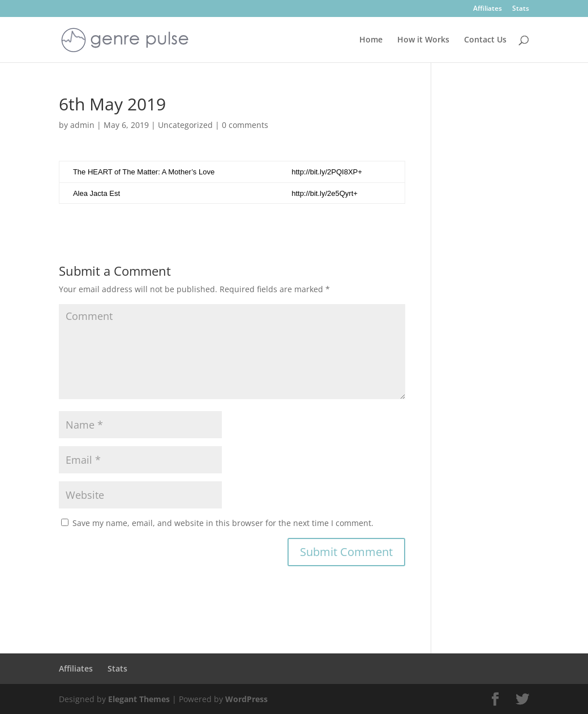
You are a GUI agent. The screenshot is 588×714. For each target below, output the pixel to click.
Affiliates (488, 9)
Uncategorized (185, 125)
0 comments (245, 125)
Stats (521, 9)
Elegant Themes (139, 699)
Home (371, 40)
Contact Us (485, 40)
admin (82, 125)
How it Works (423, 40)
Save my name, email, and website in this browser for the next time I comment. (223, 523)
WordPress (246, 699)
